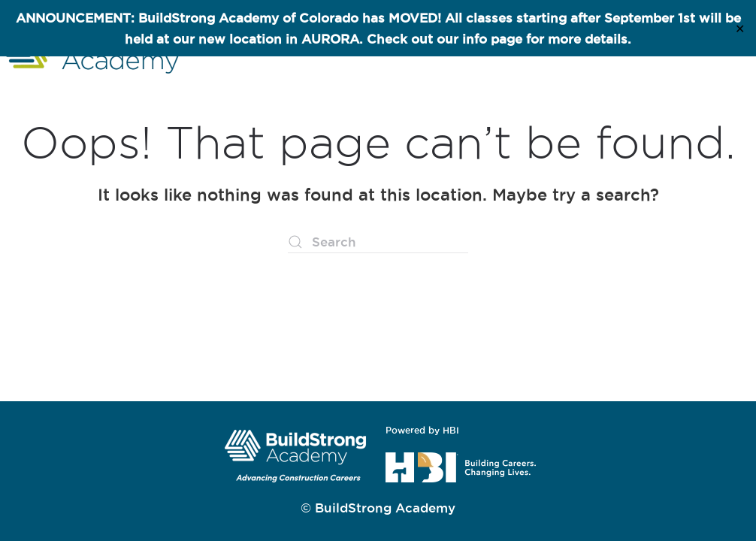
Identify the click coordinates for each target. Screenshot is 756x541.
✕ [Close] (740, 28)
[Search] (378, 242)
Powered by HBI (422, 430)
